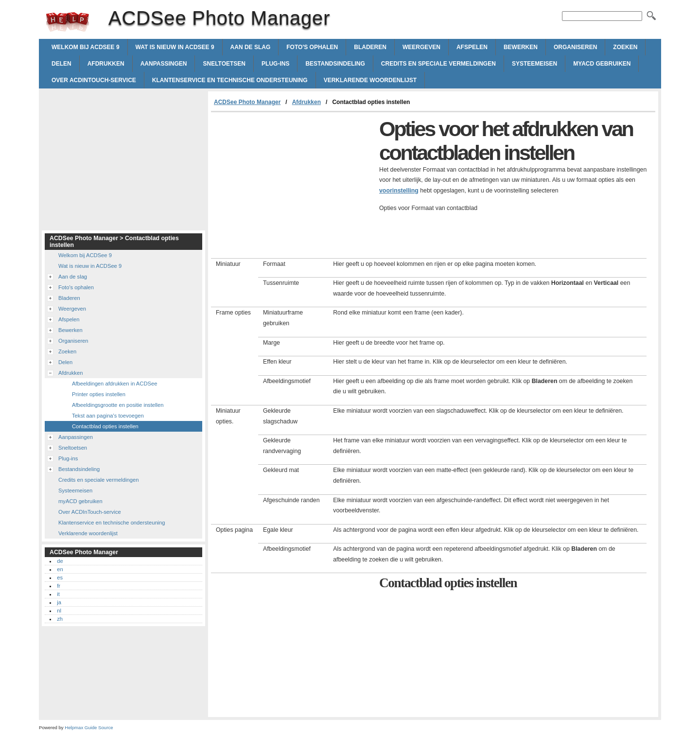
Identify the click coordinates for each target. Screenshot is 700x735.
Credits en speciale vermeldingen (438, 64)
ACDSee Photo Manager (68, 22)
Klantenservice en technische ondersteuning (230, 80)
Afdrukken (106, 64)
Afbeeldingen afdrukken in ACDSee (114, 384)
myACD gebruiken (602, 64)
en (60, 569)
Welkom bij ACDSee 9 (86, 47)
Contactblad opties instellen (105, 426)
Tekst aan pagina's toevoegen (108, 416)
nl (59, 611)
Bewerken (521, 47)
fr (59, 586)
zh (60, 619)
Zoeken (625, 47)
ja (59, 602)
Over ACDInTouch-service (94, 80)
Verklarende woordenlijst (370, 80)
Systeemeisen (534, 64)
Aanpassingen (164, 64)
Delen (61, 64)
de (60, 561)
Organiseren (575, 47)
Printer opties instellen (99, 394)
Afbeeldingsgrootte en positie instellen (118, 405)
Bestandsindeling (335, 64)
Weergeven (421, 47)
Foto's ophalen (312, 47)
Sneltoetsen (224, 64)
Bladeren (370, 47)
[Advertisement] (293, 185)
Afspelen (472, 47)
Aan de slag (251, 47)
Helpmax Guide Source (89, 727)
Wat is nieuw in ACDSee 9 (175, 47)
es (60, 577)
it (58, 594)
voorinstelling (399, 191)
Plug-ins (275, 64)
